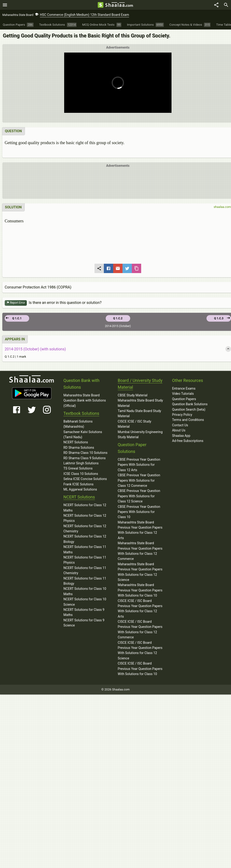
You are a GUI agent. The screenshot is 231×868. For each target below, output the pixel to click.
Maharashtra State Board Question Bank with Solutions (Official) (85, 400)
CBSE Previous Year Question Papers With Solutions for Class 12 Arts (139, 465)
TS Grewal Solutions (78, 468)
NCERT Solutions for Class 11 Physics (85, 560)
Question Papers (184, 399)
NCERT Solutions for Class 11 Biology (85, 581)
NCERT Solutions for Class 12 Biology (85, 539)
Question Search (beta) (189, 409)
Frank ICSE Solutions (79, 484)
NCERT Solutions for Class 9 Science (84, 623)
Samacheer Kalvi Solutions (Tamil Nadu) (83, 434)
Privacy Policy (182, 415)
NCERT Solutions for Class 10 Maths (85, 591)
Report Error (16, 303)
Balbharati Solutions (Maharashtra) (78, 424)
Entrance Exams (184, 388)
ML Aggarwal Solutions (80, 489)
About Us (179, 430)
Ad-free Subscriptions (188, 441)
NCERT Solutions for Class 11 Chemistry (85, 570)
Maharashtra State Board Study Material (140, 403)
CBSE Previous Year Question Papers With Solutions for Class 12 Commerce (139, 480)
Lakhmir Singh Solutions (81, 463)
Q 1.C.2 (118, 318)
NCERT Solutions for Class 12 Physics (85, 518)
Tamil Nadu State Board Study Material (140, 413)
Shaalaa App (181, 436)
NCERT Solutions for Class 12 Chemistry (85, 529)
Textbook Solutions (81, 413)
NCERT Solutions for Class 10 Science (85, 602)
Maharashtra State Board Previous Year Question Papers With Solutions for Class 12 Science (140, 572)
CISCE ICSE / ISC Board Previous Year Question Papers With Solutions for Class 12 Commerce (140, 629)
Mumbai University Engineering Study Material (140, 434)
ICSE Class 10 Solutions (81, 474)
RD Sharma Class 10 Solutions (86, 453)
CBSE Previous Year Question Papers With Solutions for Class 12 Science (139, 496)
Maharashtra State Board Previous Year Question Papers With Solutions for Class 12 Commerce (140, 551)
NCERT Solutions (76, 442)
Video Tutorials (183, 394)
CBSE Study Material (133, 395)
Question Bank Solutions (190, 404)
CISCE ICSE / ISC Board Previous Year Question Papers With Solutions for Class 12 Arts (140, 608)
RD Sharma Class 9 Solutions (85, 458)
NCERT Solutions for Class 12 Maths (85, 508)
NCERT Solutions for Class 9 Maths (84, 612)
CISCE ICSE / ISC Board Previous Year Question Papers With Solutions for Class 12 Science (140, 650)
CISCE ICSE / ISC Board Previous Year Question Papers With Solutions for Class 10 (140, 669)
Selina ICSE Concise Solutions (85, 479)
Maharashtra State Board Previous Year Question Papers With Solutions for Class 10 (140, 590)
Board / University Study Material (140, 384)
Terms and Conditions (188, 420)
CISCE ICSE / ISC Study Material (135, 424)
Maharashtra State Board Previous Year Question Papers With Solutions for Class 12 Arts (140, 530)
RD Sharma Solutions (79, 448)
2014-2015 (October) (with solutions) (35, 349)
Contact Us (180, 425)
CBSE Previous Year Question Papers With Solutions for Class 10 (139, 512)
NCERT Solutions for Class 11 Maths (85, 549)
